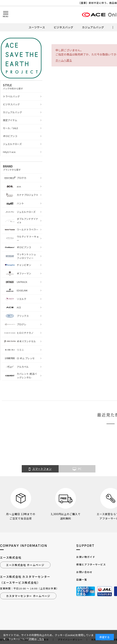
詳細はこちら (36, 639)
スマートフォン (40, 469)
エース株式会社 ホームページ (25, 565)
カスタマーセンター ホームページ (28, 596)
